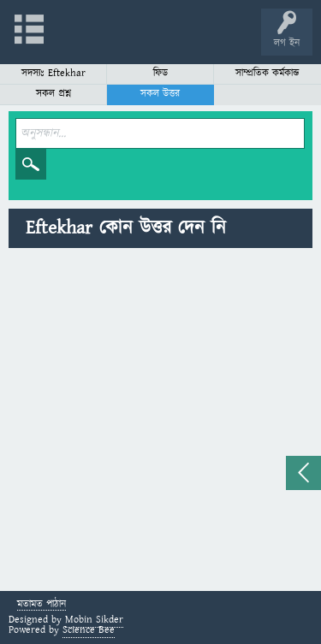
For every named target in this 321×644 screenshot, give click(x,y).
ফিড (160, 73)
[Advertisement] (160, 422)
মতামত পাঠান (42, 605)
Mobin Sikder (94, 620)
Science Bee (89, 630)
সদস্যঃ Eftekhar (53, 73)
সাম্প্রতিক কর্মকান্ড (267, 73)
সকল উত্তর (160, 94)
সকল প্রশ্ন (53, 94)
